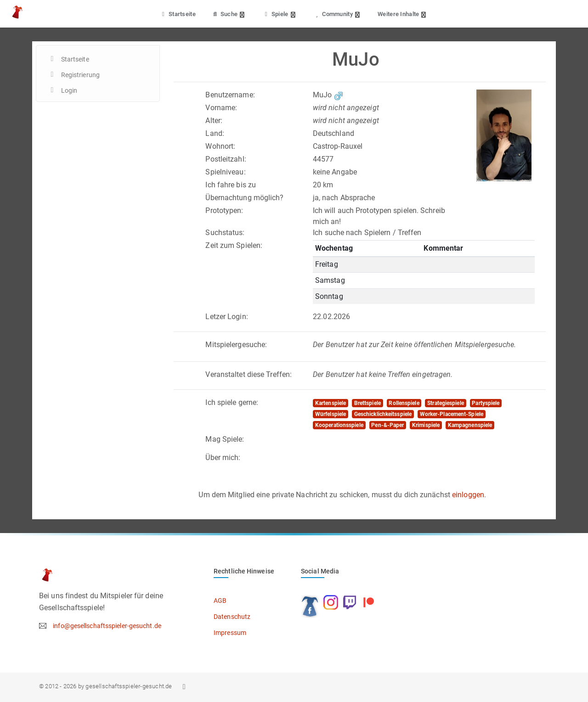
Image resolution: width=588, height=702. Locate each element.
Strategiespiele (446, 403)
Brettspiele (367, 403)
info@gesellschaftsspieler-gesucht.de (107, 626)
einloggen (468, 495)
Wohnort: (220, 146)
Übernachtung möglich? (244, 198)
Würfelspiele (331, 414)
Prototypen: (224, 211)
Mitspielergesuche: (236, 345)
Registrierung (80, 75)
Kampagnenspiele (470, 425)
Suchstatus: (225, 233)
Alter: (214, 121)
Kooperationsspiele (339, 425)
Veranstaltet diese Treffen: (249, 374)
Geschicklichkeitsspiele (383, 414)
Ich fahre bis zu (231, 185)
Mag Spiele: (225, 439)
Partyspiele (486, 403)
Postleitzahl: (226, 159)
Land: (215, 133)
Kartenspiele (331, 403)
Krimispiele (426, 425)
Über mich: (223, 458)
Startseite (178, 14)
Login (69, 90)
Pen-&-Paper (387, 425)
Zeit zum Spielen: (234, 245)
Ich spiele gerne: (232, 402)
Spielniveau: (225, 172)
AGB (220, 601)
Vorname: (221, 108)
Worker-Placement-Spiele (452, 414)
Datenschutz (232, 617)
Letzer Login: (226, 317)
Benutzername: (230, 95)
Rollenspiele (404, 403)
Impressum (230, 633)
